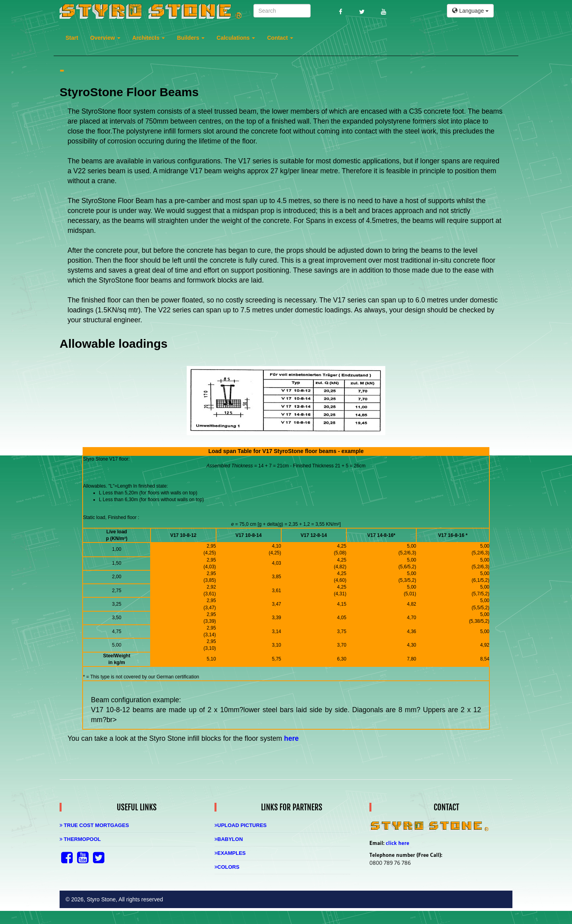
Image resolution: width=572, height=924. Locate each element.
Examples (230, 853)
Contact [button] (280, 38)
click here (397, 843)
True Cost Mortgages (94, 825)
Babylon (229, 839)
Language (470, 11)
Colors (227, 867)
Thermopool (80, 839)
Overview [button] (105, 38)
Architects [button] (149, 38)
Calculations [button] (236, 38)
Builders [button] (191, 38)
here (291, 738)
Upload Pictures (241, 825)
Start (72, 38)
